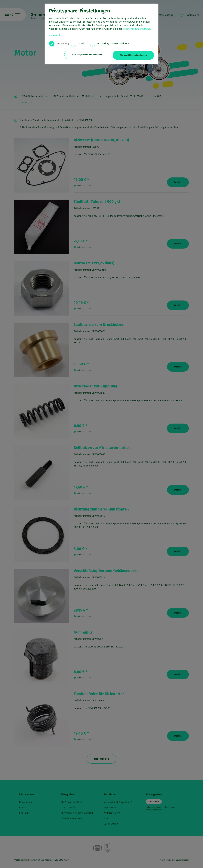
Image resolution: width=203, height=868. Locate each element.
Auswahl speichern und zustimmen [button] (86, 54)
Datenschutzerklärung (138, 29)
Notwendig (63, 44)
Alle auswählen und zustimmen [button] (133, 54)
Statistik (83, 44)
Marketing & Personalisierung (114, 44)
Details (55, 35)
